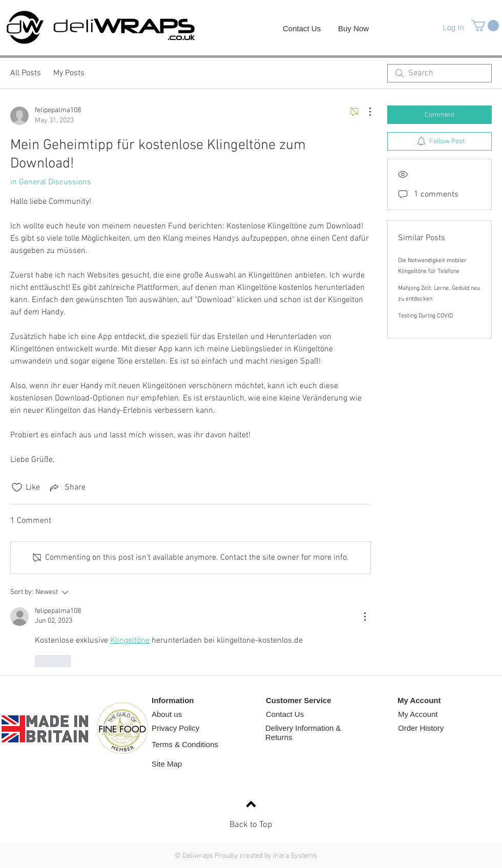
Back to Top (251, 825)
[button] (485, 26)
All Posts (26, 73)
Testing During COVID (425, 316)
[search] (440, 73)
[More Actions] (365, 112)
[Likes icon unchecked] (17, 488)
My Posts (69, 73)
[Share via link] (67, 488)
